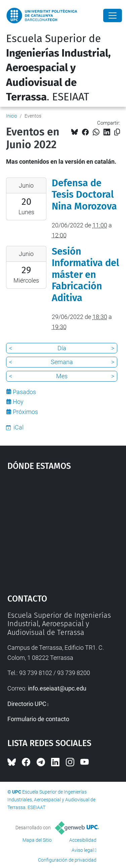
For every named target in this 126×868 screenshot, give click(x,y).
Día (62, 348)
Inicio (12, 116)
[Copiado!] (117, 132)
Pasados (24, 392)
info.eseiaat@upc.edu (57, 688)
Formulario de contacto (38, 719)
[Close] (113, 15)
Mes (62, 376)
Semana (62, 362)
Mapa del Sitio (37, 840)
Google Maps (63, 529)
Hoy (18, 402)
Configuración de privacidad (67, 860)
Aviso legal (83, 850)
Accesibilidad (83, 840)
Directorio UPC (27, 704)
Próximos (25, 412)
